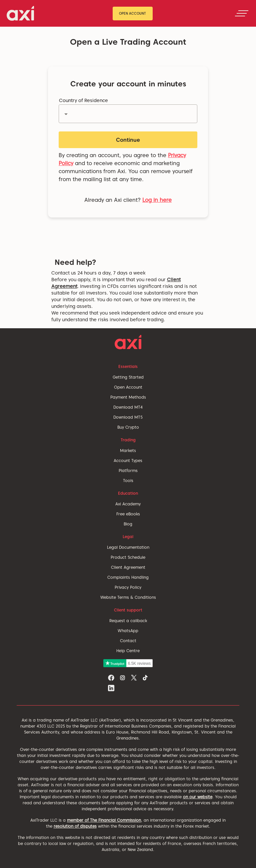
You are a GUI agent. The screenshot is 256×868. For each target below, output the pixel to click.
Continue (128, 140)
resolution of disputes (75, 826)
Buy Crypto (128, 427)
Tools (128, 481)
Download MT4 (128, 407)
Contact (128, 641)
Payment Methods (128, 397)
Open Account (132, 13)
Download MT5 (128, 417)
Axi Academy (128, 504)
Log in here (157, 200)
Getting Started (128, 377)
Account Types (128, 461)
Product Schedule (128, 557)
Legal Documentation (128, 547)
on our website (198, 797)
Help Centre (128, 651)
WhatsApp (128, 631)
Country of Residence (83, 100)
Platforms (128, 471)
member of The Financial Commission (104, 820)
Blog (128, 524)
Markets (128, 451)
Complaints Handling (128, 577)
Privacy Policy (128, 587)
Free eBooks (128, 514)
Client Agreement (128, 567)
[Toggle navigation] (242, 13)
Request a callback (128, 621)
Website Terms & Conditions (128, 597)
